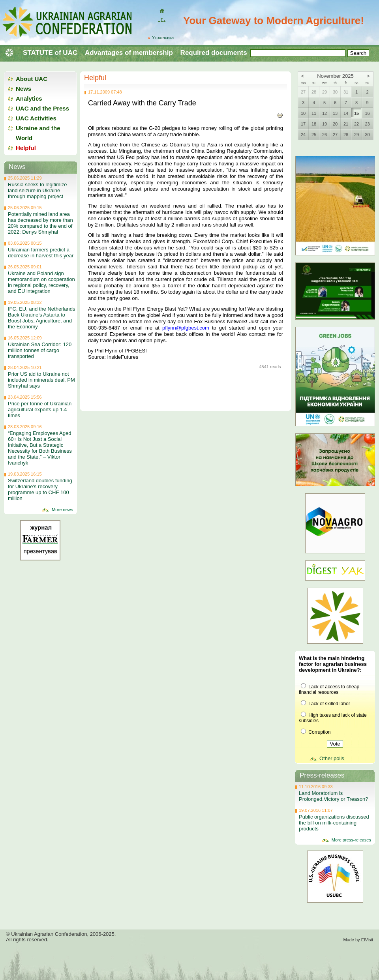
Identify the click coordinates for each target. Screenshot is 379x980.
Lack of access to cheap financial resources (329, 690)
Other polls (332, 758)
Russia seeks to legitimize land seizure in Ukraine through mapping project (38, 190)
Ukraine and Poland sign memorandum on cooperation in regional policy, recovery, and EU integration (41, 282)
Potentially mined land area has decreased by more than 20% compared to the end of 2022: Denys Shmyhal (40, 223)
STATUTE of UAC (50, 53)
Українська (163, 37)
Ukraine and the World (38, 133)
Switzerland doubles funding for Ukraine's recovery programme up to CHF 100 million (40, 489)
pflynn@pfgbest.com (186, 328)
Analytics (29, 98)
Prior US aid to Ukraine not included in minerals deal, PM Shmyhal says (41, 380)
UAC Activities (36, 118)
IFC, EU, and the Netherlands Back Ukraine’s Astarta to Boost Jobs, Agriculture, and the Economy (42, 318)
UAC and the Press (42, 108)
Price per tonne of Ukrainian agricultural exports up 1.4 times (40, 409)
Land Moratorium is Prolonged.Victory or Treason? (333, 796)
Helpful (95, 78)
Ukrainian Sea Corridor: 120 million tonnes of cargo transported (40, 350)
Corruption (316, 732)
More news (62, 510)
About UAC (32, 79)
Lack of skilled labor (326, 704)
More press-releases (351, 840)
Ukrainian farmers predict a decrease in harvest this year (41, 253)
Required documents (214, 53)
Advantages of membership (129, 53)
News (23, 89)
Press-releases (322, 775)
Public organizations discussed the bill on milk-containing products (334, 823)
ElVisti (367, 940)
